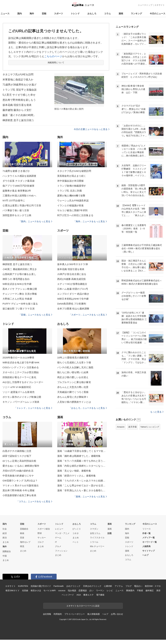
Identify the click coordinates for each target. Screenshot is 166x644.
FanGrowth (59, 586)
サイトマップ (149, 551)
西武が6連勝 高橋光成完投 (71, 279)
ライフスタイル (97, 538)
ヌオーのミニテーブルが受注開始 (21, 372)
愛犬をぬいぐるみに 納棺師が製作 (21, 466)
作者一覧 (146, 533)
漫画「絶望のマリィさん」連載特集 (76, 476)
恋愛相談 (83, 591)
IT (56, 542)
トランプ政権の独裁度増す (72, 186)
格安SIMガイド (12, 591)
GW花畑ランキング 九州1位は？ (20, 481)
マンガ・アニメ (62, 533)
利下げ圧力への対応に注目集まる (75, 215)
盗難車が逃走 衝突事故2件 (17, 191)
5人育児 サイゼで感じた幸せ (19, 95)
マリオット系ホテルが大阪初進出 (21, 485)
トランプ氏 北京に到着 (70, 191)
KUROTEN (23, 586)
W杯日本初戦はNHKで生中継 (73, 299)
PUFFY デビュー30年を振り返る (20, 304)
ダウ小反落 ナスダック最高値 (19, 181)
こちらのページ (53, 56)
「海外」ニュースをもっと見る (90, 221)
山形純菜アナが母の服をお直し (19, 274)
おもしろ (92, 14)
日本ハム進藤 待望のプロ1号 (73, 289)
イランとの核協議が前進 (70, 205)
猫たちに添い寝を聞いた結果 (73, 372)
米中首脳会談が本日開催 (70, 181)
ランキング (136, 14)
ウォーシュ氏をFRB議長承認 (73, 200)
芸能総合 (24, 529)
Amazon (121, 427)
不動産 (140, 591)
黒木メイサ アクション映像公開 (20, 289)
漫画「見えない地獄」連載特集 (74, 471)
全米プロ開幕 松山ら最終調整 (73, 309)
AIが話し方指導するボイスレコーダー (23, 382)
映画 (22, 533)
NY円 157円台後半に (14, 200)
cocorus (62, 591)
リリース (147, 529)
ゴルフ (41, 542)
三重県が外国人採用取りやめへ (19, 196)
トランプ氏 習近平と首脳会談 (20, 90)
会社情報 (47, 614)
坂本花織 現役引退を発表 (17, 105)
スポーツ (59, 14)
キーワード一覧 (150, 542)
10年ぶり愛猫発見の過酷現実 (73, 358)
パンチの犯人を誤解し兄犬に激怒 (75, 367)
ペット (76, 542)
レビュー (59, 529)
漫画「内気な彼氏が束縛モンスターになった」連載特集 (82, 466)
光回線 (25, 591)
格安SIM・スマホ (153, 586)
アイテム (119, 586)
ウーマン (100, 591)
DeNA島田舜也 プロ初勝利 (72, 304)
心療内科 (108, 586)
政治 (5, 538)
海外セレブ (25, 542)
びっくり (77, 529)
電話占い (138, 586)
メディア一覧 (149, 538)
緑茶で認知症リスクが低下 (17, 456)
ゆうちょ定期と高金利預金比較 (19, 461)
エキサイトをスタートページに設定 (83, 606)
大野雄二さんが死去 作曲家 (17, 299)
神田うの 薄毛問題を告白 (16, 279)
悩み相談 (72, 591)
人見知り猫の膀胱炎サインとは (74, 402)
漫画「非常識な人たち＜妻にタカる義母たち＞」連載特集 (82, 490)
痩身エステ (88, 595)
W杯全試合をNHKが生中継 (17, 284)
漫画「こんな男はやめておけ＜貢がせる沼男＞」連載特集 (82, 485)
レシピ (110, 591)
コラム (107, 14)
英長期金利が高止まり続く (72, 176)
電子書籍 (100, 595)
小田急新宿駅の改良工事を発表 (19, 495)
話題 (110, 533)
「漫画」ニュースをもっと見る (90, 497)
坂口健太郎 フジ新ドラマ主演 (19, 309)
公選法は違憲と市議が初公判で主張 (22, 205)
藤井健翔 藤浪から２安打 (17, 110)
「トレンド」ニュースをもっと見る (33, 408)
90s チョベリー (97, 546)
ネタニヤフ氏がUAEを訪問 (18, 74)
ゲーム (58, 538)
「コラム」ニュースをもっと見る (34, 501)
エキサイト (160, 5)
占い (91, 591)
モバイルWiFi (50, 591)
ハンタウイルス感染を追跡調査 (19, 176)
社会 (5, 529)
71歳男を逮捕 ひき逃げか (16, 171)
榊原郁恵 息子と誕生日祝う (18, 120)
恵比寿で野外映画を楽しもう (19, 100)
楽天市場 (132, 427)
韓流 (22, 546)
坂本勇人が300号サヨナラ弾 (73, 264)
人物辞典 (146, 546)
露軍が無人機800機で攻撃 (71, 196)
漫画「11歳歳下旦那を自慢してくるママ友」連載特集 (82, 451)
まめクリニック (73, 586)
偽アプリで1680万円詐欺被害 (18, 186)
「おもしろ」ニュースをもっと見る (88, 408)
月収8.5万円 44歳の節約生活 (18, 471)
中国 (5, 556)
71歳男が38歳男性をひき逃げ (19, 85)
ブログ (129, 586)
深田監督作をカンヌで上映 (17, 215)
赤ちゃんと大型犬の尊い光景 (73, 387)
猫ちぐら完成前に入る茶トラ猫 (74, 362)
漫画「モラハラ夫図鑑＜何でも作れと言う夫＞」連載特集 (82, 461)
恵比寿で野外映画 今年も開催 (19, 490)
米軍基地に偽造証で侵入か (18, 80)
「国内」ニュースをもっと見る (35, 221)
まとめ (6, 542)
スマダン (94, 529)
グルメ (58, 546)
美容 (158, 591)
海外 (32, 14)
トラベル (94, 542)
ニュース (5, 14)
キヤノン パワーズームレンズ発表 (21, 402)
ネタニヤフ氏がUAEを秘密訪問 (74, 171)
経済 (5, 533)
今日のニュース (158, 14)
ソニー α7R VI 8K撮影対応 (17, 387)
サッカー (42, 538)
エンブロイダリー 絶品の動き (73, 294)
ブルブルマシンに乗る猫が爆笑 (74, 382)
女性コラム (95, 533)
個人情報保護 (93, 614)
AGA (79, 595)
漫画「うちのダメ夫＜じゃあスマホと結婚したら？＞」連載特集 (82, 481)
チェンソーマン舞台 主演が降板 (20, 294)
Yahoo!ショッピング (150, 427)
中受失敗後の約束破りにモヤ (18, 476)
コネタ (76, 533)
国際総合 (7, 551)
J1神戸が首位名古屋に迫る (72, 274)
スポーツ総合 (44, 529)
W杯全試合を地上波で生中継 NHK (21, 362)
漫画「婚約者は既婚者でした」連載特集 (79, 456)
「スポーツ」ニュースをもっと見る (88, 315)
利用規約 (58, 614)
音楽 (22, 538)
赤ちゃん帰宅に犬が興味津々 (73, 397)
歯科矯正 (150, 591)
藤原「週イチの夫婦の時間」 (19, 115)
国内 (20, 14)
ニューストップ (145, 5)
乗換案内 (130, 591)
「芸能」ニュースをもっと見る (35, 315)
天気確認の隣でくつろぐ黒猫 (73, 392)
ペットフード (68, 595)
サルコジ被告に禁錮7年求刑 (72, 210)
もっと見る (157, 412)
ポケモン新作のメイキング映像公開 (22, 397)
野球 (40, 533)
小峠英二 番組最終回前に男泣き (20, 269)
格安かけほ (36, 591)
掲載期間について (56, 63)
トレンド (75, 14)
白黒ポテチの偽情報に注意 (17, 451)
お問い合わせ (117, 614)
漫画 (121, 14)
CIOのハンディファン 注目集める (21, 367)
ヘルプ (145, 555)
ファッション (61, 551)
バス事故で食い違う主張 (16, 210)
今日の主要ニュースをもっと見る (92, 129)
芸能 (44, 14)
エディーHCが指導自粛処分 (72, 284)
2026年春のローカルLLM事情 (18, 358)
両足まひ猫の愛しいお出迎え (73, 377)
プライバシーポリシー (75, 614)
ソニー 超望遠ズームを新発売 (19, 392)
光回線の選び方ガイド (41, 586)
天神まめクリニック (92, 586)
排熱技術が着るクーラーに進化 (19, 377)
